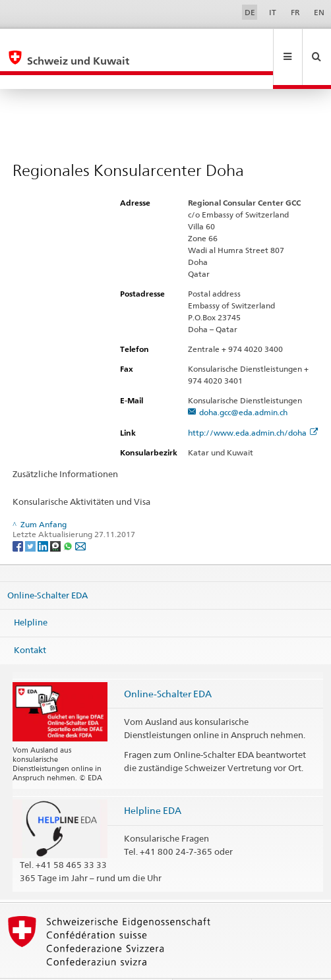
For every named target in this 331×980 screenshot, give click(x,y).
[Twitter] (31, 517)
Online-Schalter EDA (47, 567)
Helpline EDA (153, 782)
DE (250, 12)
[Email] (80, 517)
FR (295, 12)
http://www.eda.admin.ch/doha (253, 404)
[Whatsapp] (69, 517)
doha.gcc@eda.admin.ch (243, 384)
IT (273, 12)
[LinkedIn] (44, 517)
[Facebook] (19, 517)
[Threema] (56, 517)
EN (319, 12)
